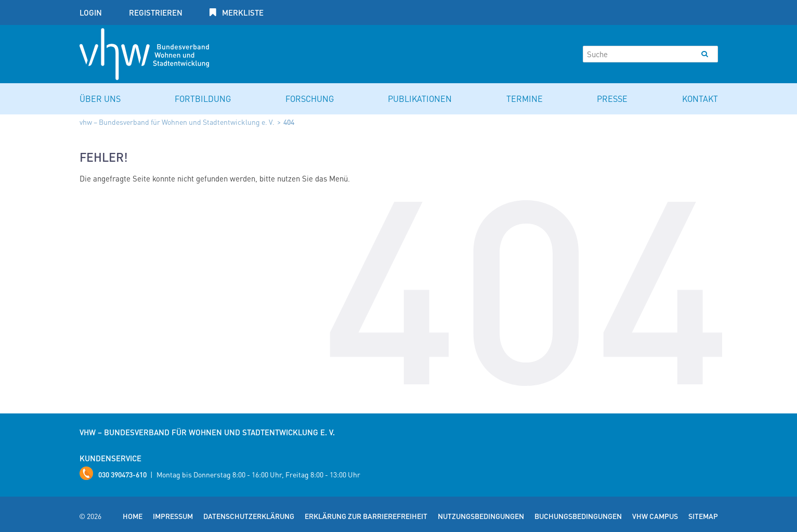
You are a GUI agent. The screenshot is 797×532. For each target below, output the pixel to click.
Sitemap (703, 516)
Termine (525, 99)
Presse (612, 99)
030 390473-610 (122, 474)
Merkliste (242, 12)
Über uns (100, 99)
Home (133, 516)
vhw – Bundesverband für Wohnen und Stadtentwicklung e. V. (177, 122)
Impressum (173, 516)
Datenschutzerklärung (249, 516)
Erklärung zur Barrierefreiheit (366, 516)
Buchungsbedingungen (578, 516)
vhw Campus (655, 516)
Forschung (310, 99)
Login (91, 12)
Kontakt (700, 99)
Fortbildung (203, 99)
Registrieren (156, 12)
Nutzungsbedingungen (481, 516)
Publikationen (420, 99)
